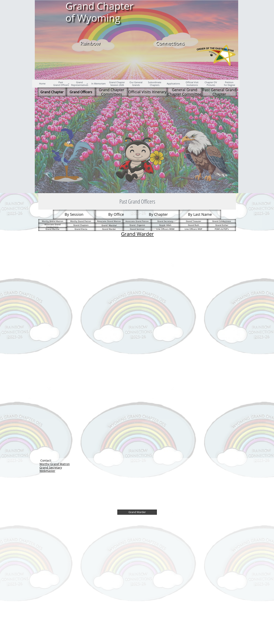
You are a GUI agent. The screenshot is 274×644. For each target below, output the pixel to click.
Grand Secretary (51, 467)
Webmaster (47, 471)
